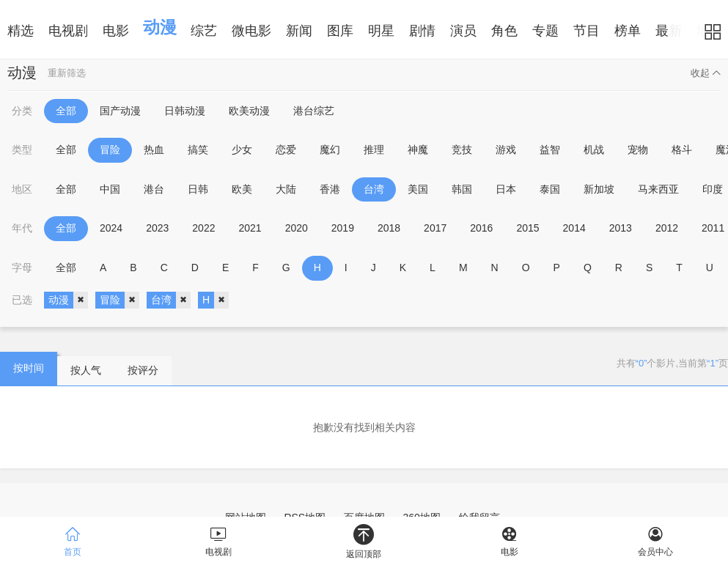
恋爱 (286, 150)
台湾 (374, 189)
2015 (527, 228)
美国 (418, 189)
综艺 (204, 31)
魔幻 (330, 150)
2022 (203, 228)
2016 (481, 228)
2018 (389, 228)
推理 (374, 150)
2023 (157, 228)
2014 (574, 228)
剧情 (422, 31)
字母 (22, 268)
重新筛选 (67, 73)
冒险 (110, 150)
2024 (111, 228)
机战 (594, 150)
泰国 (550, 189)
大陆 (286, 189)
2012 (667, 228)
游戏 (506, 150)
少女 (242, 150)
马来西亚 (658, 189)
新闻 (299, 31)
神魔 (418, 150)
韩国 (462, 189)
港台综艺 (314, 111)
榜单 (628, 31)
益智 (550, 150)
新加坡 (599, 189)
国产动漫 (120, 111)
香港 (330, 189)
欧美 (242, 189)
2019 (343, 228)
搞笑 (198, 150)
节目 (587, 31)
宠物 (638, 150)
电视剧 (68, 31)
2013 (621, 228)
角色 (504, 31)
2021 (250, 228)
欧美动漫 (249, 111)
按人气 (86, 370)
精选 (21, 31)
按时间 (29, 368)
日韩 (198, 189)
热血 (154, 150)
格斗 (682, 150)
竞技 (462, 150)
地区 (22, 189)
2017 (435, 228)
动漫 (160, 27)
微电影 (251, 31)
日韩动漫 (185, 111)
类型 (22, 150)
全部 (66, 111)
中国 (110, 189)
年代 (22, 228)
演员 (463, 31)
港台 (154, 189)
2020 (297, 228)
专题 (545, 31)
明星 (381, 31)
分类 (22, 111)
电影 (116, 31)
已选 (22, 300)
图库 (340, 31)
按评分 (143, 370)
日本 (506, 189)
